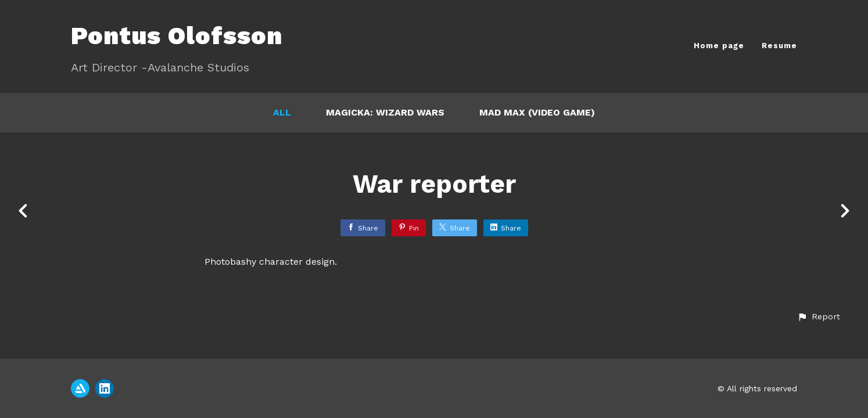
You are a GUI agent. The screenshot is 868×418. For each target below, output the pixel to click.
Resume (779, 46)
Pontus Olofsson (177, 36)
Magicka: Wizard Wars (385, 112)
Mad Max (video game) (537, 112)
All (282, 112)
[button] (819, 317)
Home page (719, 46)
